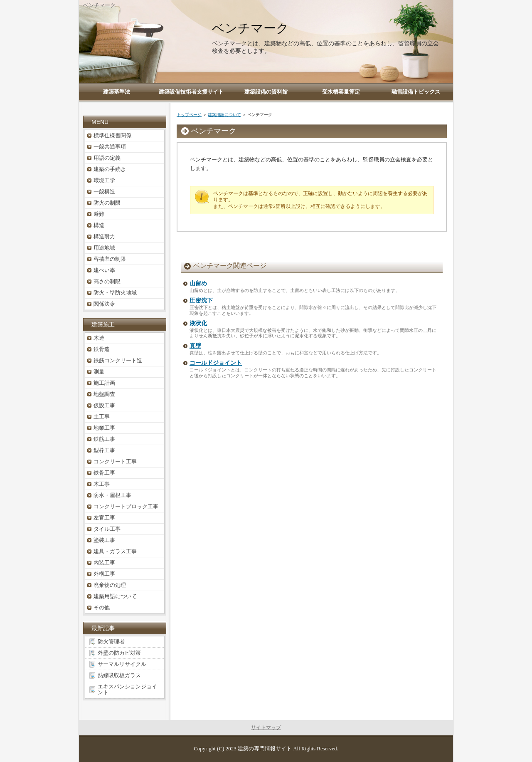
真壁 (195, 346)
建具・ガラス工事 (115, 551)
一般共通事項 (110, 147)
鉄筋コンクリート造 (118, 360)
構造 (99, 225)
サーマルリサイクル (122, 664)
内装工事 (104, 563)
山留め (198, 283)
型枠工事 (104, 450)
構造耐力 (104, 236)
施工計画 (104, 383)
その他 (102, 607)
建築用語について (224, 115)
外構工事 (104, 574)
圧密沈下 (201, 301)
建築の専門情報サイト (265, 748)
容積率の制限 (110, 259)
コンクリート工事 (115, 461)
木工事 (102, 484)
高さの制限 (107, 281)
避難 (99, 214)
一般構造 (104, 192)
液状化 (198, 323)
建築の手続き (110, 169)
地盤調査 (104, 394)
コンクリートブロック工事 (126, 506)
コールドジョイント (216, 363)
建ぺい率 (104, 270)
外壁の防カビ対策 (119, 653)
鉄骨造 (102, 349)
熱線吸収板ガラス (119, 675)
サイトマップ (266, 727)
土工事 (102, 417)
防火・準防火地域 (115, 293)
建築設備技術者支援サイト (191, 92)
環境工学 (104, 180)
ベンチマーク (250, 28)
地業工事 (104, 428)
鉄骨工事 (104, 473)
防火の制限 (107, 203)
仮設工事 (104, 405)
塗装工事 (104, 540)
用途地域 (104, 248)
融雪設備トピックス (416, 92)
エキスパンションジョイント (127, 689)
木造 (99, 338)
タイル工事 (107, 529)
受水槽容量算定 (341, 92)
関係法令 (104, 304)
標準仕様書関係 (112, 135)
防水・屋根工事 (112, 495)
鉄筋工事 (104, 439)
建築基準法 (117, 92)
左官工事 (104, 518)
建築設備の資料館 (266, 92)
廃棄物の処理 (110, 585)
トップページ (189, 115)
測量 (99, 372)
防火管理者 (111, 642)
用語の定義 (107, 158)
